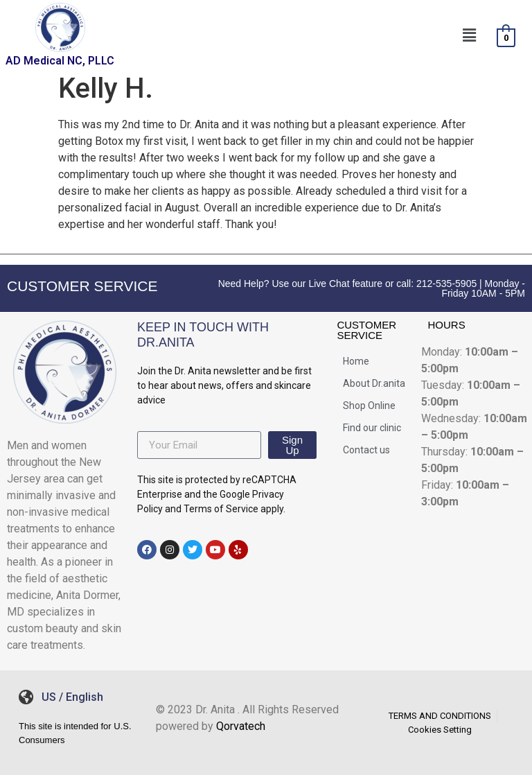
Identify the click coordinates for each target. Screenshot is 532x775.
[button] (469, 35)
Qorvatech (241, 726)
